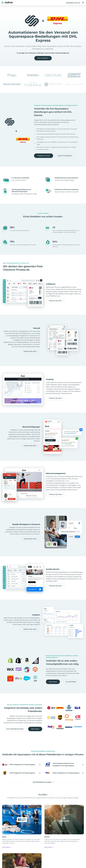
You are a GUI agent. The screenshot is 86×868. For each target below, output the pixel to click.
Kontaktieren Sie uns (73, 3)
